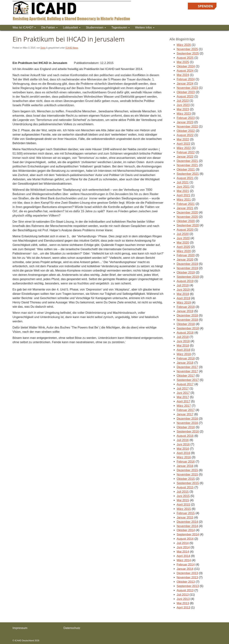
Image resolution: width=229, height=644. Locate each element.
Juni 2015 (183, 496)
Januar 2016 (185, 466)
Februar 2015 (186, 513)
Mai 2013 (183, 603)
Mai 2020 (183, 243)
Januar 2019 (185, 311)
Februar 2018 (186, 358)
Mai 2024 (183, 75)
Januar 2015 (185, 517)
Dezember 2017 (187, 367)
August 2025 (185, 58)
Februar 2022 (186, 152)
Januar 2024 (185, 84)
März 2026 (184, 45)
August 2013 (185, 590)
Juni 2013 (183, 599)
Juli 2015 (183, 492)
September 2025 (188, 53)
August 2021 (185, 178)
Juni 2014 (183, 547)
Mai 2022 (183, 139)
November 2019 (187, 268)
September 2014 (188, 534)
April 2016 (184, 453)
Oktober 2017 (186, 376)
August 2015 (185, 487)
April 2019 (184, 298)
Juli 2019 (183, 285)
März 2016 (184, 457)
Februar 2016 (186, 462)
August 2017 (185, 384)
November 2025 (187, 49)
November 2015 (187, 474)
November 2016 (187, 423)
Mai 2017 (183, 397)
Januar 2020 (185, 260)
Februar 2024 (186, 79)
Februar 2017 (186, 410)
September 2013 (188, 586)
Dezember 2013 (187, 573)
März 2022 (184, 148)
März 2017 (184, 406)
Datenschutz (72, 628)
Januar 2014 (185, 569)
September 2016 (188, 432)
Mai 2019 (183, 294)
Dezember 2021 (187, 161)
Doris (43, 48)
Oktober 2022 (186, 131)
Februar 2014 (186, 565)
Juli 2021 (183, 182)
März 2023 (184, 114)
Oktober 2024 (186, 66)
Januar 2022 (185, 157)
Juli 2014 (183, 543)
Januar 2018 (185, 363)
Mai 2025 (183, 62)
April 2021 (184, 195)
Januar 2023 (185, 122)
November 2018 (187, 320)
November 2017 (187, 371)
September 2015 (188, 483)
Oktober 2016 (186, 427)
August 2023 (185, 96)
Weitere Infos (145, 27)
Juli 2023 (183, 101)
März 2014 (184, 560)
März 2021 (184, 200)
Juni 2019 (183, 290)
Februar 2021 (186, 204)
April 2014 (184, 556)
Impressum (20, 628)
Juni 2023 (183, 105)
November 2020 (187, 217)
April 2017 (184, 401)
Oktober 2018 (186, 324)
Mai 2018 (183, 346)
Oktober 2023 (186, 92)
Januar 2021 (185, 208)
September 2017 (188, 380)
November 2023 (187, 88)
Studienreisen (96, 27)
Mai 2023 (183, 109)
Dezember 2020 (187, 212)
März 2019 (184, 303)
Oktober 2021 (186, 170)
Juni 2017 (183, 393)
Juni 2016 (183, 444)
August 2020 (185, 230)
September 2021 (188, 174)
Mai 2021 (183, 191)
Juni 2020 (183, 238)
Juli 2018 (183, 337)
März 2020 (184, 251)
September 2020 (188, 225)
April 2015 (184, 505)
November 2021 (187, 165)
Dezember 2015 (187, 470)
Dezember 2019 (187, 264)
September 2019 (188, 277)
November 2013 (187, 577)
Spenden (205, 6)
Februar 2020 (186, 255)
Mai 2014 (183, 552)
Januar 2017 (185, 414)
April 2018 (184, 350)
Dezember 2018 (187, 315)
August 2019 (185, 281)
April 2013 (184, 608)
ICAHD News (72, 48)
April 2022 (184, 144)
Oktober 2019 (186, 272)
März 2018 (184, 354)
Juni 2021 (183, 187)
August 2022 (185, 135)
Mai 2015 (183, 500)
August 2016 (185, 436)
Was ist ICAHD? (24, 27)
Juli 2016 (183, 440)
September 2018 (188, 328)
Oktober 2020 (186, 221)
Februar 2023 (186, 118)
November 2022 (187, 127)
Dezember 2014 (187, 522)
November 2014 (187, 526)
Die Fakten (49, 27)
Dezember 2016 (187, 419)
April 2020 (184, 247)
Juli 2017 (183, 389)
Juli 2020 (183, 234)
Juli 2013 (183, 595)
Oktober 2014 (186, 530)
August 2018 (185, 333)
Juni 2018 (183, 341)
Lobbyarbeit (72, 27)
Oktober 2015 (186, 479)
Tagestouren (120, 27)
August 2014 (185, 539)
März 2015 (184, 509)
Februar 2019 (186, 307)
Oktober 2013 (186, 582)
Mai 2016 (183, 449)
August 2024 (185, 71)
